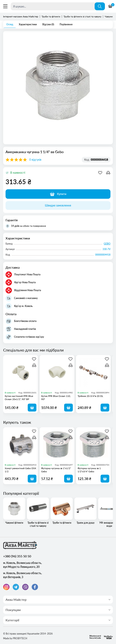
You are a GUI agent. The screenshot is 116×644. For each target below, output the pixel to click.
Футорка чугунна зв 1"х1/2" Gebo (56, 470)
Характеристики (28, 24)
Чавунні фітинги (14, 511)
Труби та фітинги (51, 16)
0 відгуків (35, 160)
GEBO (107, 244)
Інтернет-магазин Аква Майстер (21, 16)
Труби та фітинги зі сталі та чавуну (82, 16)
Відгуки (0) (48, 24)
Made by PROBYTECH (15, 638)
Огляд (10, 24)
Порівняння (66, 24)
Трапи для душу (86, 511)
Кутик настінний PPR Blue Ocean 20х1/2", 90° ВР (19, 398)
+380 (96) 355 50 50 (17, 556)
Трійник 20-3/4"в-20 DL (90, 396)
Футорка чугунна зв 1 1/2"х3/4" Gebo (89, 470)
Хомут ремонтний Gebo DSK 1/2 (20, 470)
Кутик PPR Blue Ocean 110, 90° (56, 398)
